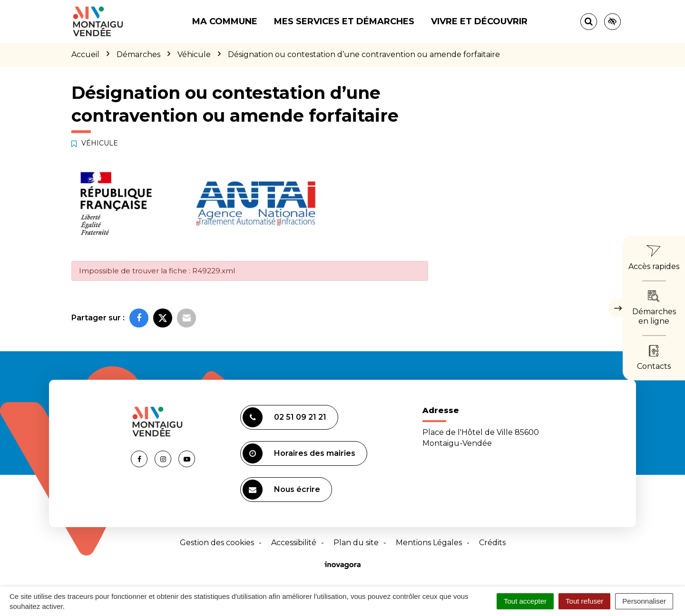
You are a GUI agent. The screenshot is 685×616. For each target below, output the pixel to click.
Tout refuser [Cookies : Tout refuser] (584, 601)
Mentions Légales (429, 543)
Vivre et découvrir (479, 21)
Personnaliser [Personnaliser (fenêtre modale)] (644, 601)
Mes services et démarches (344, 21)
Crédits (492, 543)
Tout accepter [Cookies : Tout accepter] (525, 601)
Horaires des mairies (299, 453)
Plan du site (356, 543)
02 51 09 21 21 (284, 417)
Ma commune (225, 21)
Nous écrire (281, 490)
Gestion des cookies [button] (217, 543)
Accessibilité (294, 543)
